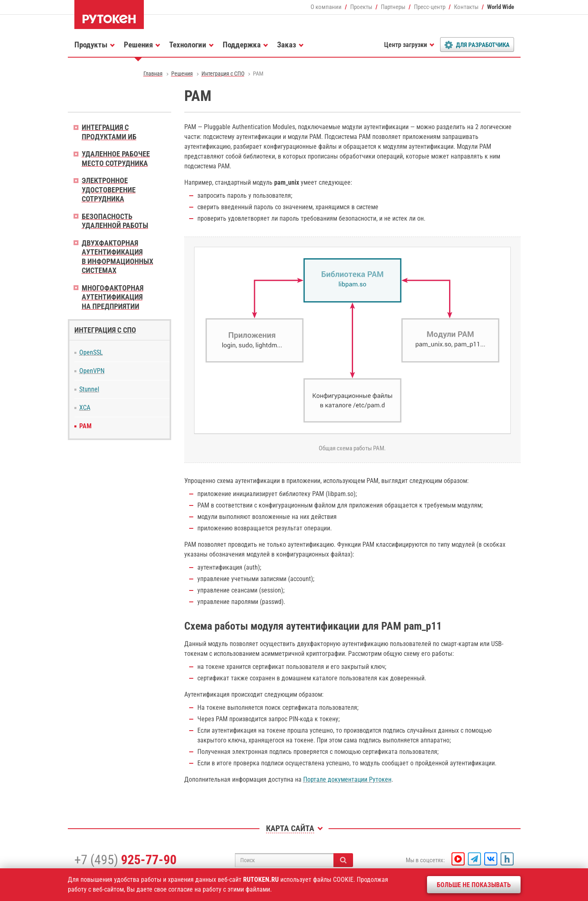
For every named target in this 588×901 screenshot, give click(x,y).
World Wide (501, 7)
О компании (326, 7)
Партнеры (393, 7)
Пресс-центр (430, 7)
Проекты (361, 7)
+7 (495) (125, 860)
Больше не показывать (474, 885)
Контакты (466, 7)
